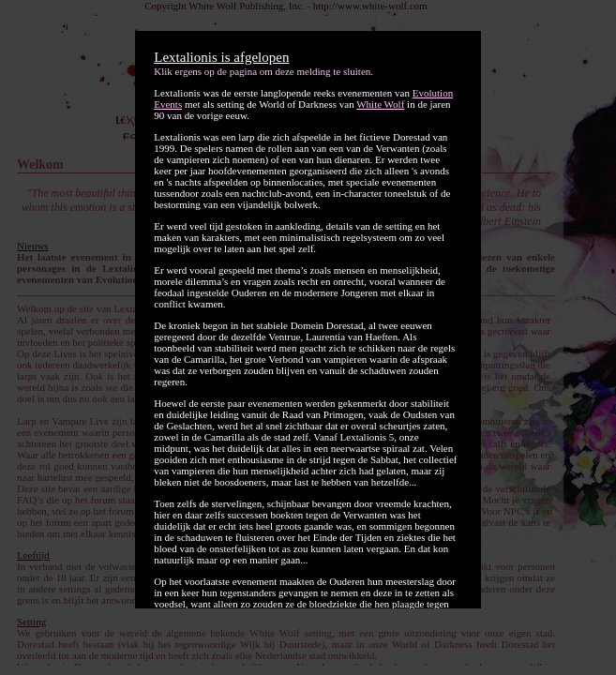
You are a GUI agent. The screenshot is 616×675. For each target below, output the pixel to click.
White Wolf (380, 104)
